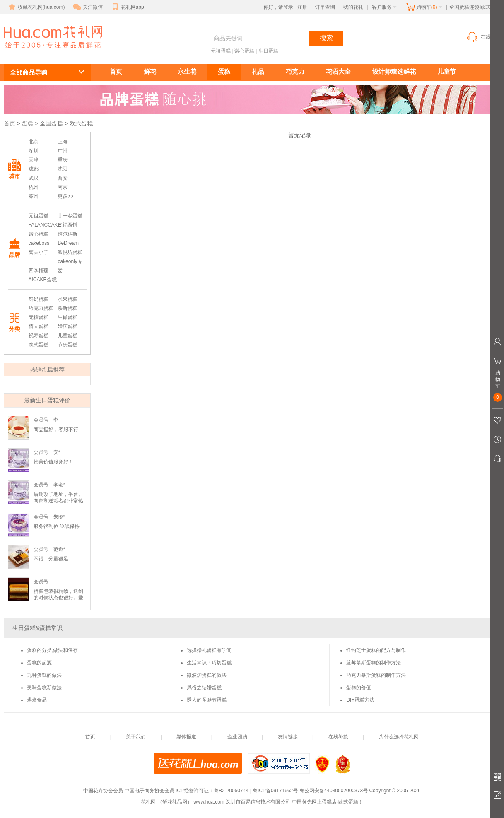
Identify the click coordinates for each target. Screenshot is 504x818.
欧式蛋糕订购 (48, 52)
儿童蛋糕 (68, 335)
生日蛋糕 (268, 51)
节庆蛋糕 (68, 345)
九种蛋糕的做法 (44, 675)
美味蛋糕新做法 (44, 688)
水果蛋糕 (68, 299)
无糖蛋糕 (39, 317)
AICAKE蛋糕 (43, 280)
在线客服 (483, 37)
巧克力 (295, 71)
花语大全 (338, 71)
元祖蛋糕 (221, 51)
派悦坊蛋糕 (70, 252)
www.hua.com (209, 802)
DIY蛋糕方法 (360, 700)
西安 (63, 178)
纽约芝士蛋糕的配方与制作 (376, 650)
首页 (116, 71)
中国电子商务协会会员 (150, 791)
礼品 (258, 71)
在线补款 (338, 737)
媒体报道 (186, 737)
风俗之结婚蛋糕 (204, 688)
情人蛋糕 (39, 326)
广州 (63, 151)
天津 (34, 160)
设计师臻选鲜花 (394, 71)
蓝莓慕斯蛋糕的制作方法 (374, 663)
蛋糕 (224, 71)
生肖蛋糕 (68, 317)
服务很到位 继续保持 (57, 526)
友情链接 (288, 737)
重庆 (63, 160)
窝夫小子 (39, 252)
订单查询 (325, 7)
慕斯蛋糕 (68, 308)
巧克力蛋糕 (41, 308)
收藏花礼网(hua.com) (36, 7)
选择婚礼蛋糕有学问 (209, 650)
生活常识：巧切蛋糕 (209, 663)
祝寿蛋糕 (39, 335)
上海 (63, 142)
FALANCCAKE (45, 225)
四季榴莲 (39, 270)
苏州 (34, 196)
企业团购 (237, 737)
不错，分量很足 (51, 559)
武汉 (34, 178)
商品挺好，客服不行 (56, 430)
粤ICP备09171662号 (275, 791)
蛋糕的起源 (39, 663)
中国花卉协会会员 (103, 791)
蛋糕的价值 (359, 688)
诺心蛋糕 (244, 51)
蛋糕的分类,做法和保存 (52, 650)
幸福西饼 (68, 225)
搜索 (326, 38)
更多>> (65, 196)
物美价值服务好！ (53, 462)
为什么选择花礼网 (399, 737)
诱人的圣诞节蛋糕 (207, 700)
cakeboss (39, 243)
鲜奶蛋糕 (39, 299)
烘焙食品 (37, 700)
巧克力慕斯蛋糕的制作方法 (376, 675)
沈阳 (63, 169)
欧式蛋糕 (39, 345)
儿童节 (447, 71)
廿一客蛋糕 (70, 216)
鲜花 (150, 71)
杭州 (34, 187)
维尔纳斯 (68, 234)
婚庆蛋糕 (68, 326)
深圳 (34, 151)
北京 (34, 142)
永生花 (187, 71)
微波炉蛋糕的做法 (207, 675)
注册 (302, 7)
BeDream (68, 243)
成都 (34, 169)
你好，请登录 (278, 7)
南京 (63, 187)
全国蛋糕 (51, 123)
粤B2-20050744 (231, 791)
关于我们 (136, 737)
